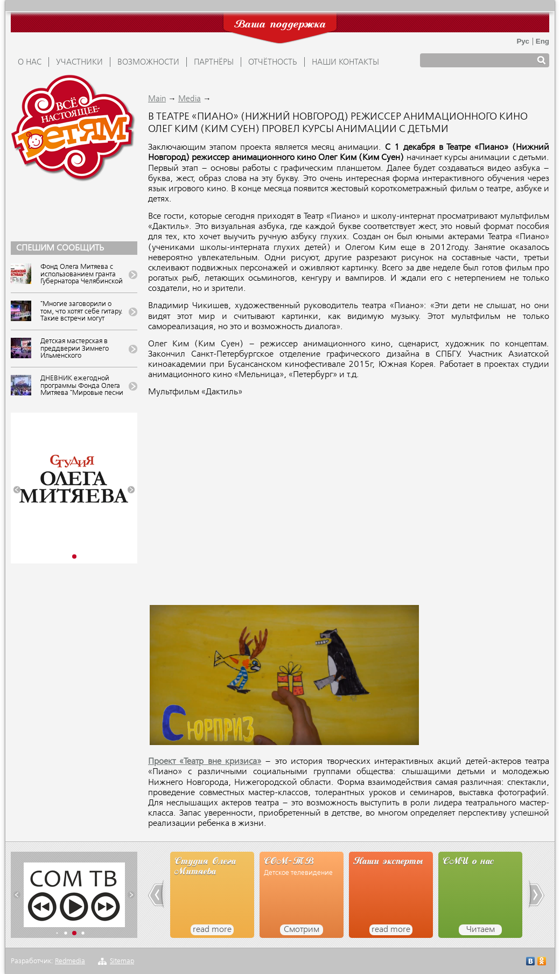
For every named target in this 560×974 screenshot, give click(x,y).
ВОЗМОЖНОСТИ (148, 62)
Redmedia (70, 961)
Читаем (481, 930)
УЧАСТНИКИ (79, 62)
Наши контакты (345, 62)
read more (212, 930)
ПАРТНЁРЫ (214, 62)
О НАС (30, 62)
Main (157, 99)
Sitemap (122, 961)
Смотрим (302, 930)
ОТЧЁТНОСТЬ (273, 62)
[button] (17, 490)
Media (190, 99)
